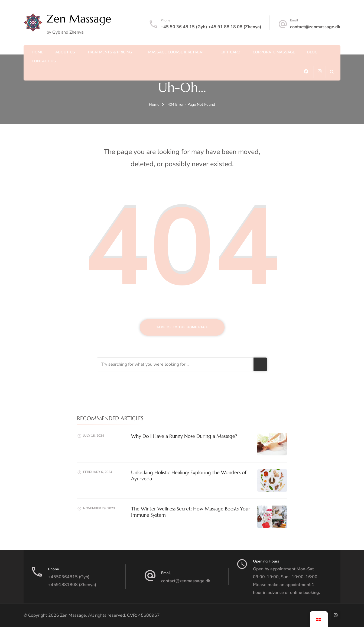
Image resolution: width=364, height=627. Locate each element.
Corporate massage (274, 52)
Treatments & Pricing (110, 52)
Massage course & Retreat (176, 52)
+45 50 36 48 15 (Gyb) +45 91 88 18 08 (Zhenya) (211, 27)
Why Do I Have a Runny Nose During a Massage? (184, 436)
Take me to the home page (182, 327)
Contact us (44, 61)
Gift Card (230, 52)
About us (65, 52)
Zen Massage (79, 19)
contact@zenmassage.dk (315, 27)
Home (37, 52)
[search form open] (332, 72)
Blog (312, 52)
